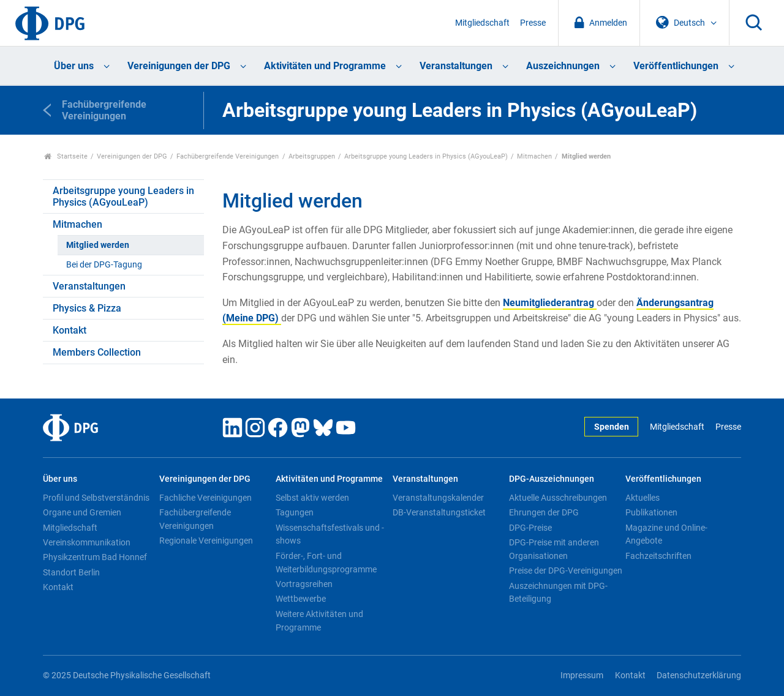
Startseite (66, 156)
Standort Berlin (71, 572)
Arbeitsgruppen (312, 156)
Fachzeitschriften (658, 556)
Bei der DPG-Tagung (104, 265)
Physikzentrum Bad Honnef (95, 557)
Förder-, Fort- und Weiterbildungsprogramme (326, 563)
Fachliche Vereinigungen (205, 498)
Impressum (582, 675)
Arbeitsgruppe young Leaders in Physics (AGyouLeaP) (426, 156)
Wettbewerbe (301, 599)
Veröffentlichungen (676, 66)
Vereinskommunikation (87, 542)
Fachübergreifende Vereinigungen (228, 156)
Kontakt (70, 330)
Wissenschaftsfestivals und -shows (330, 534)
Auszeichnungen (563, 66)
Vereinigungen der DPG (179, 66)
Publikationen (651, 512)
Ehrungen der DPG (544, 512)
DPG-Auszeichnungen (552, 479)
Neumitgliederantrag (550, 303)
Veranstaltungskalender (438, 498)
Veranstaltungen (456, 66)
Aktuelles (643, 498)
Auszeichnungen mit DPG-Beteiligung (558, 593)
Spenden (612, 427)
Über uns (74, 66)
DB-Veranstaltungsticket (439, 512)
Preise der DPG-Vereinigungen (566, 571)
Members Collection (97, 352)
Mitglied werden (98, 245)
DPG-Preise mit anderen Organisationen (554, 549)
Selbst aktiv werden (312, 498)
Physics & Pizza (87, 308)
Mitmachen (534, 156)
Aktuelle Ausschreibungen (558, 498)
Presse (533, 23)
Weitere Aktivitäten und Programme (319, 621)
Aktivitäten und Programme (325, 66)
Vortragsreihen (304, 584)
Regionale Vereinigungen (206, 541)
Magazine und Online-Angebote (666, 534)
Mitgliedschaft (482, 23)
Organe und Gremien (82, 512)
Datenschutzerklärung (699, 675)
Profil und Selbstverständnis (96, 498)
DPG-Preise (530, 528)
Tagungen (295, 512)
